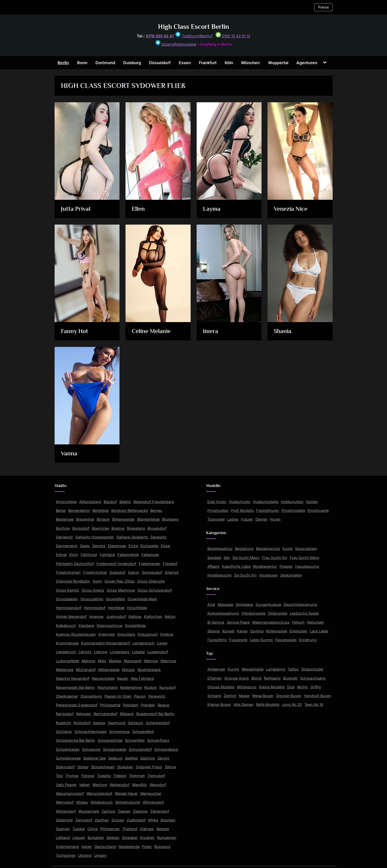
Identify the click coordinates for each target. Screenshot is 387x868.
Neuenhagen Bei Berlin (75, 687)
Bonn (82, 63)
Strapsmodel (312, 669)
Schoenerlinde (110, 740)
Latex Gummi (261, 640)
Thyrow (72, 776)
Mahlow (89, 661)
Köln (229, 63)
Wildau (82, 802)
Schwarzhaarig (313, 678)
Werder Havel (126, 793)
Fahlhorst (89, 555)
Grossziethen (92, 599)
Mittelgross (247, 687)
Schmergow (119, 732)
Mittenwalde (109, 670)
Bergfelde (101, 510)
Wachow (100, 785)
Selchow (148, 758)
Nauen (123, 678)
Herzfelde (116, 608)
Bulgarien (96, 838)
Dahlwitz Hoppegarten (95, 537)
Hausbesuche (307, 566)
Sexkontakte (291, 575)
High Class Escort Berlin (194, 27)
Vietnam (147, 829)
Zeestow (140, 811)
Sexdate (214, 558)
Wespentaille (252, 669)
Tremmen (137, 776)
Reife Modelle (268, 704)
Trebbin (120, 776)
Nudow (151, 687)
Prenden (148, 705)
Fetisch (298, 622)
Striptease (244, 604)
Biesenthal (85, 519)
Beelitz (125, 502)
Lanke (162, 643)
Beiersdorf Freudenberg (154, 502)
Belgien (163, 829)
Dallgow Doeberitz (132, 537)
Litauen (79, 838)
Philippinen (110, 829)
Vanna (69, 454)
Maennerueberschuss (271, 622)
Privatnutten (218, 510)
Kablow (135, 616)
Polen (147, 847)
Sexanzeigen (306, 549)
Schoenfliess (158, 740)
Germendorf (152, 572)
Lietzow (101, 652)
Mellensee (65, 670)
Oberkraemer (67, 696)
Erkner (61, 555)
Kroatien (147, 838)
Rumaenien (167, 838)
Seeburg (115, 758)
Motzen (128, 670)
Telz (59, 776)
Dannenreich (67, 546)
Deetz (85, 546)
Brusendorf (157, 528)
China (93, 829)
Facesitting (217, 640)
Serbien (113, 838)
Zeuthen (102, 820)
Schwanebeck (166, 749)
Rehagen (84, 714)
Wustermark (89, 811)
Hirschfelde (137, 608)
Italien (87, 847)
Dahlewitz (64, 537)
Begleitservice (268, 549)
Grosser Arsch (237, 678)
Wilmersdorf (153, 802)
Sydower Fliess (149, 767)
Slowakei (130, 838)
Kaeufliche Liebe (236, 566)
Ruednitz (63, 723)
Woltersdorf (66, 811)
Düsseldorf (160, 63)
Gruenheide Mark (142, 599)
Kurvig (233, 669)
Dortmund (105, 63)
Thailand (130, 829)
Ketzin (170, 616)
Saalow (99, 723)
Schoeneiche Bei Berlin (76, 740)
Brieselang (136, 528)
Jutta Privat (76, 209)
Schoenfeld (135, 740)
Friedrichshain (68, 572)
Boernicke (100, 528)
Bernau (156, 510)
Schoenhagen (68, 749)
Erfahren (215, 678)
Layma (212, 209)
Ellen (139, 209)
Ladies (233, 519)
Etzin (74, 555)
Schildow (64, 732)
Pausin (140, 696)
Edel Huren (217, 502)
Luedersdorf (158, 652)
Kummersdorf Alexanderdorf (106, 643)
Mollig (302, 687)
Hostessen (269, 575)
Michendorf (86, 670)
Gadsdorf (117, 572)
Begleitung (244, 549)
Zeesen (124, 811)
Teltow (170, 767)
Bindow (103, 519)
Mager (244, 696)
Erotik (288, 549)
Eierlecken (298, 631)
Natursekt (315, 622)
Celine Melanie (152, 331)
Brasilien (168, 820)
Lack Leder (319, 631)
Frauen (247, 519)
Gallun (134, 572)
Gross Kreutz (93, 590)
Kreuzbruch (148, 634)
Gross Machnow (121, 590)
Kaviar (242, 631)
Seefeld (131, 758)
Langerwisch (144, 643)
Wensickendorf (99, 793)
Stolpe (83, 767)
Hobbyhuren (240, 502)
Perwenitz (157, 696)
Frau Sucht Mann (305, 558)
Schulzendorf (140, 749)
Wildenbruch (102, 802)
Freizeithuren (268, 510)
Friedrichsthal (95, 572)
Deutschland (105, 847)
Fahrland (107, 555)
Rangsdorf (65, 714)
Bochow (63, 528)
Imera (211, 331)
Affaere (213, 566)
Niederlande (129, 847)
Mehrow (151, 661)
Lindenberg (120, 652)
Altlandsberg (90, 502)
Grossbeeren (67, 599)
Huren (275, 519)
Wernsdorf (65, 802)
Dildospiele (278, 613)
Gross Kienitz (68, 590)
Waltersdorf (120, 785)
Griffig (316, 687)
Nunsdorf (167, 687)
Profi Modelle (242, 510)
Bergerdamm (79, 510)
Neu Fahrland (142, 678)
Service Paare (238, 622)
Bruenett (290, 678)
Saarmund (117, 723)
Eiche (133, 546)
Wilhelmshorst (128, 802)
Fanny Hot (75, 331)
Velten (85, 785)
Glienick (172, 572)
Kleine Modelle (272, 687)
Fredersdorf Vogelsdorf (116, 564)
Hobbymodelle (266, 502)
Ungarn (100, 855)
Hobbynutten (292, 502)
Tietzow (88, 776)
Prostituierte (318, 510)
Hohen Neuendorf (71, 616)
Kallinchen (153, 616)
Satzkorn (136, 723)
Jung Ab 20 (292, 704)
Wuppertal (278, 63)
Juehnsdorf (116, 616)
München (250, 63)
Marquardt (133, 661)
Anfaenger (216, 669)
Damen (262, 519)
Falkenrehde (128, 555)
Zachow (109, 811)
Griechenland (67, 847)
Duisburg (132, 63)
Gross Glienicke (151, 581)
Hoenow (96, 616)
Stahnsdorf (65, 767)
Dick (291, 687)
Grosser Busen (289, 696)
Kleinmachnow (110, 625)
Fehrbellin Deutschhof (75, 564)
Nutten (312, 502)
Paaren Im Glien (118, 696)
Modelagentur (265, 566)
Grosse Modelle (221, 687)
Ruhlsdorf (82, 723)
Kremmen (107, 634)
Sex (227, 558)
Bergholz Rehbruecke (130, 510)
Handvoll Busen (317, 696)
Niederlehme (131, 687)
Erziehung (308, 640)
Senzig (163, 758)
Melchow (168, 661)
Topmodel (216, 519)
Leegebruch (66, 652)
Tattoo (293, 669)
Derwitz (99, 546)
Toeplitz (104, 776)
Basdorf (110, 502)
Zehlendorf (160, 811)
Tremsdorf (156, 776)
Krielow (167, 634)
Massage (225, 604)
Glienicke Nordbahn (73, 581)
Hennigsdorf (95, 608)
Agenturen (307, 63)
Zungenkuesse (268, 604)
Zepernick (64, 820)
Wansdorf (158, 785)
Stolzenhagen (103, 767)
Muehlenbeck (149, 670)
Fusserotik (238, 640)
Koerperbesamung (223, 613)
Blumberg (170, 519)
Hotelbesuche (219, 575)
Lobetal (138, 652)
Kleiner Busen (219, 704)
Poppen (286, 566)
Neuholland (107, 687)
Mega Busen (263, 696)
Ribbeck (127, 714)
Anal (211, 604)
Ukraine (85, 855)
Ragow (163, 705)
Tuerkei (79, 829)
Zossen (118, 820)
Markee (115, 661)
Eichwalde (149, 546)
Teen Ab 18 (314, 704)
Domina (257, 631)
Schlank (214, 696)
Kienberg (86, 625)
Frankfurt (208, 63)
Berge (61, 510)
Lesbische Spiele (304, 613)
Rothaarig (272, 678)
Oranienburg (91, 696)
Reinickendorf (106, 714)
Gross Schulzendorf (155, 590)
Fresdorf (170, 564)
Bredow (118, 528)
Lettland (63, 838)
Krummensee (67, 643)
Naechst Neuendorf (73, 678)
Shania (283, 331)
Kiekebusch (66, 625)
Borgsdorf (81, 528)
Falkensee (150, 555)
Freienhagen (150, 564)
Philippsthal (110, 705)
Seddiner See (94, 758)
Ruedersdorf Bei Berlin (155, 714)
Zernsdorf (84, 820)
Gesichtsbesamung (300, 604)
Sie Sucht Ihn (245, 575)
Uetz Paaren (66, 785)
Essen (185, 63)
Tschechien (66, 855)
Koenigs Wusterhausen (76, 634)
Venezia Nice (292, 209)
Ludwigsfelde (68, 661)
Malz (102, 661)
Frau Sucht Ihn (275, 558)
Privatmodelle (293, 510)
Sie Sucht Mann (246, 558)
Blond (256, 678)
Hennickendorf (69, 608)
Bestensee (65, 519)
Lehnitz (85, 652)
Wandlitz (140, 785)
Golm (97, 581)
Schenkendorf (158, 723)
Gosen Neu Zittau (120, 581)
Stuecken (125, 767)
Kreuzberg (126, 634)
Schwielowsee (68, 758)
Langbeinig (276, 669)
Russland (162, 847)
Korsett (228, 631)
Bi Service (216, 622)
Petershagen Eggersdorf (77, 705)
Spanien (63, 829)
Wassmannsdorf (70, 793)
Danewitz (159, 537)
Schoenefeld (143, 732)
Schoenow (91, 749)
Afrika (153, 820)
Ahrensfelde (66, 502)
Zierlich (230, 696)
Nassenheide (103, 678)
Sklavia (214, 631)
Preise (323, 7)
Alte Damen (244, 704)
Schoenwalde (115, 749)
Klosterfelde (135, 625)
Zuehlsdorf (136, 820)
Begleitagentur (220, 549)
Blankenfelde (148, 519)
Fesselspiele (286, 640)
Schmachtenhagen (91, 732)
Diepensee (117, 546)
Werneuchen (151, 793)
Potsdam (131, 705)
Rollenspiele (277, 631)
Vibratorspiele (253, 613)
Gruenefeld (115, 599)
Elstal (166, 546)
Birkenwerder (123, 519)
